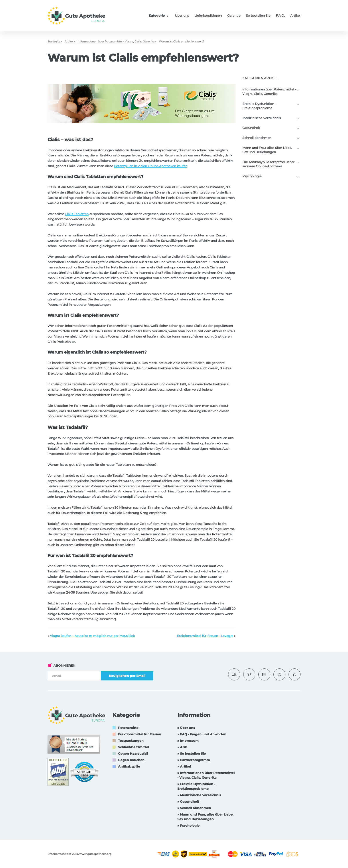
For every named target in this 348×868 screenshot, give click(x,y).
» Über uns (186, 728)
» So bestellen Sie (192, 754)
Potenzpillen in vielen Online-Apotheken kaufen (151, 166)
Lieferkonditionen (208, 16)
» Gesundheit (188, 802)
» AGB (182, 747)
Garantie (234, 16)
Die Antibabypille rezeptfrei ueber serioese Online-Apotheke (268, 164)
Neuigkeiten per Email (127, 676)
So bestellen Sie (258, 16)
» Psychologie (188, 826)
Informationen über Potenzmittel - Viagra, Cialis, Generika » (117, 41)
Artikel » (70, 41)
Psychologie (252, 176)
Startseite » (55, 41)
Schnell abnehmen (257, 138)
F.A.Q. (280, 16)
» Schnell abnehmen (194, 808)
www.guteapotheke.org (95, 854)
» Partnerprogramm (194, 760)
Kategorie (159, 16)
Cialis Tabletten (77, 214)
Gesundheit (251, 128)
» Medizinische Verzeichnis (199, 795)
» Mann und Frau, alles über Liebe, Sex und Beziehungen (205, 817)
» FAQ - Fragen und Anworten (202, 734)
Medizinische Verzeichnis (262, 118)
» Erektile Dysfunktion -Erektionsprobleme (196, 786)
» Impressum (188, 741)
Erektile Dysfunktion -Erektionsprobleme (259, 106)
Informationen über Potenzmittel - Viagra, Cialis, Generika (269, 92)
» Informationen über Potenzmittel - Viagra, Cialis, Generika (206, 775)
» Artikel (184, 766)
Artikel (295, 16)
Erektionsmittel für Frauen (140, 734)
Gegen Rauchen (131, 760)
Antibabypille (129, 766)
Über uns (182, 16)
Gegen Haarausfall (133, 754)
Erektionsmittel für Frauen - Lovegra (205, 636)
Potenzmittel (129, 728)
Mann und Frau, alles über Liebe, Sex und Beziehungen (267, 150)
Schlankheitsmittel (133, 747)
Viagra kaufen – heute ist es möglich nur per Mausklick (92, 636)
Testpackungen (131, 741)
